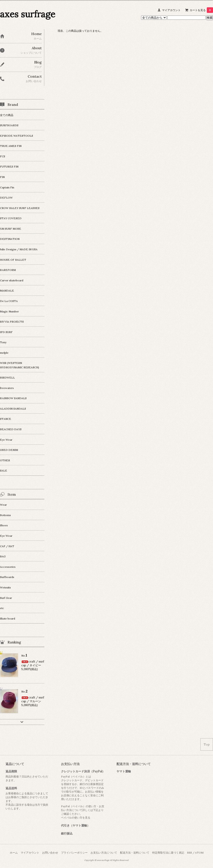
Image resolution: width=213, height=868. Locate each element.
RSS (189, 853)
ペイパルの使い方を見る (76, 818)
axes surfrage (28, 14)
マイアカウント (171, 10)
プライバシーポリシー (74, 853)
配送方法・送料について (135, 853)
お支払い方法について (104, 853)
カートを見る (201, 10)
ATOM (199, 853)
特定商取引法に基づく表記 (168, 853)
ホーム (14, 853)
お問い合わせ (50, 853)
